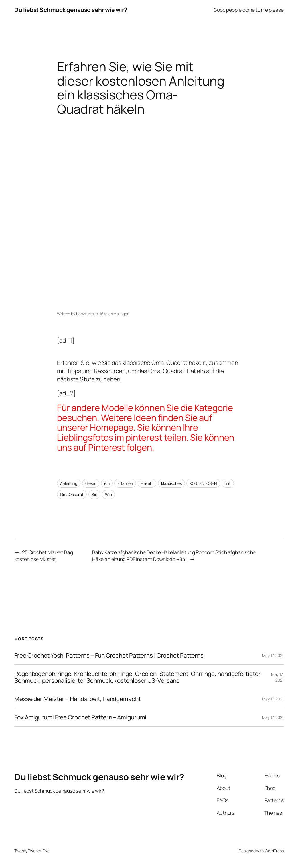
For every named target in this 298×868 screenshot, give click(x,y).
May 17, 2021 (273, 655)
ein (107, 483)
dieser (91, 483)
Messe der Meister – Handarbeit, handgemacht (78, 699)
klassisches (171, 483)
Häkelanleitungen (114, 314)
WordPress (274, 851)
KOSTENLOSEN (203, 483)
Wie (108, 494)
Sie (94, 494)
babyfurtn (85, 314)
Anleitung (69, 483)
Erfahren (125, 483)
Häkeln (147, 483)
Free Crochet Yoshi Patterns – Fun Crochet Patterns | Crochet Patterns (109, 655)
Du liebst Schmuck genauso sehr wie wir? (71, 10)
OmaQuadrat (72, 494)
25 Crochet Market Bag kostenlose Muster (44, 556)
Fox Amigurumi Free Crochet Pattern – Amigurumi (80, 717)
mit (228, 483)
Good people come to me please (249, 10)
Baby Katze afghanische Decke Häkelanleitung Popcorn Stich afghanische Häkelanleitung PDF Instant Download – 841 (174, 556)
